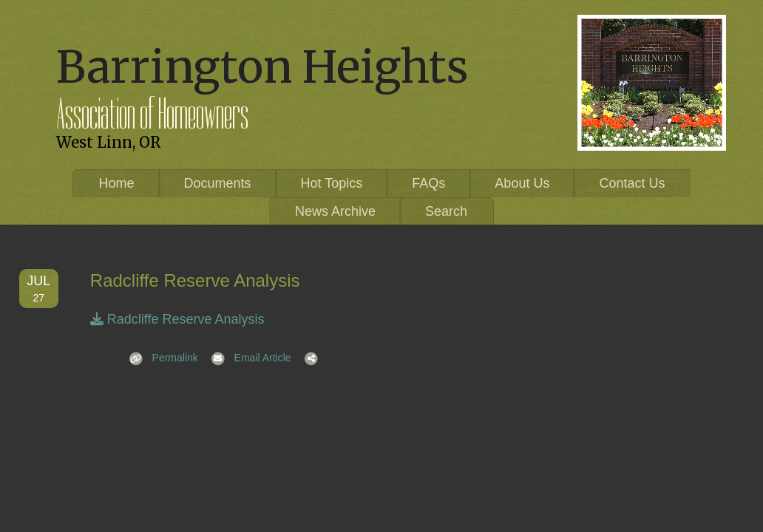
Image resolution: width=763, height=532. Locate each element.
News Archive (335, 211)
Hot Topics (332, 183)
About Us (522, 183)
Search (446, 211)
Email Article (247, 358)
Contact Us (632, 183)
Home (117, 183)
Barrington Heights (262, 67)
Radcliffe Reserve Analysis (177, 319)
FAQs (428, 183)
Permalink (159, 358)
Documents (218, 183)
